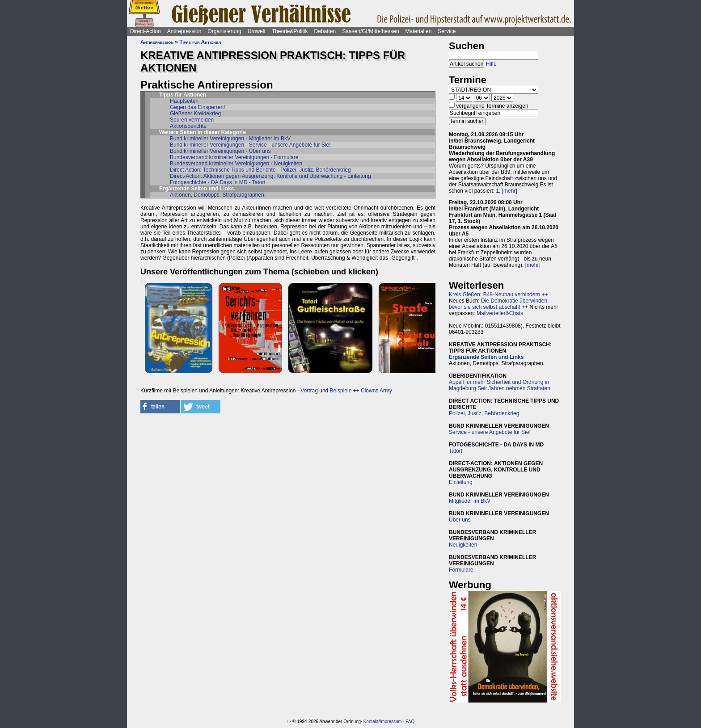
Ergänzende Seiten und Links (486, 357)
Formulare (461, 570)
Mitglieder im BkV (470, 501)
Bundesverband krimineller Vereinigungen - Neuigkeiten (236, 164)
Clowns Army (376, 391)
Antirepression (184, 31)
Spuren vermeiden (192, 120)
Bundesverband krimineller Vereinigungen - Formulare (234, 157)
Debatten (325, 31)
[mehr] (510, 191)
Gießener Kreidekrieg (195, 114)
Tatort (456, 451)
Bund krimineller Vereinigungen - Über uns (220, 151)
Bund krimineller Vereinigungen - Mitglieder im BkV (230, 139)
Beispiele (341, 391)
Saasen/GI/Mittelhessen (370, 31)
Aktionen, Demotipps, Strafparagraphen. (218, 195)
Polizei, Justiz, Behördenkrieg (484, 413)
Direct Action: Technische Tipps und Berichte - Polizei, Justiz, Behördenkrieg (260, 170)
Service (447, 31)
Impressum (391, 722)
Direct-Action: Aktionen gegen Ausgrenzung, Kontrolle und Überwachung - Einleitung (270, 176)
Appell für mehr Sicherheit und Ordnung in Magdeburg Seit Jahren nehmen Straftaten (500, 385)
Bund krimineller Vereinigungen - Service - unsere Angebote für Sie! (250, 145)
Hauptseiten (184, 101)
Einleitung (461, 482)
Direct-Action (146, 31)
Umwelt (257, 31)
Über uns (460, 520)
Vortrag (309, 391)
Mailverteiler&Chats (500, 313)
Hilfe (491, 64)
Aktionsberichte (188, 126)
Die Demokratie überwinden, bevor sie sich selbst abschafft (499, 304)
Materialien (419, 31)
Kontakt (371, 722)
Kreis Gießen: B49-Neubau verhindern (494, 295)
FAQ (410, 722)
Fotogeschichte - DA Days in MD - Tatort (218, 182)
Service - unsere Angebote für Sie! (490, 432)
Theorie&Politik (290, 31)
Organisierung (224, 31)
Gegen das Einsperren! (197, 107)
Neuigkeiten (463, 545)
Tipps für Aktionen (200, 42)
